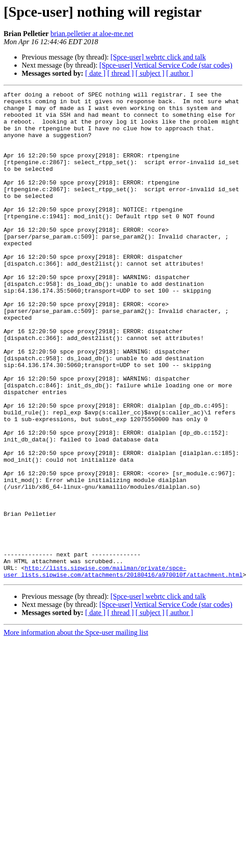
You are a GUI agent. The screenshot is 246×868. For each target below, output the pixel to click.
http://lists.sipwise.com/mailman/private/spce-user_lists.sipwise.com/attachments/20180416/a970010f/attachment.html (123, 668)
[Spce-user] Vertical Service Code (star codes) (166, 65)
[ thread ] (121, 73)
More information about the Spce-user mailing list (76, 730)
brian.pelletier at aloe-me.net (92, 34)
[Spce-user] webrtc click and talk (158, 57)
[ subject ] (150, 73)
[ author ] (180, 73)
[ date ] (95, 73)
